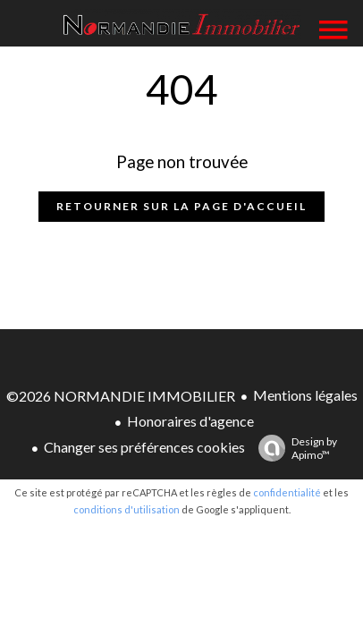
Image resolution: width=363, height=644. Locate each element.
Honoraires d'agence (190, 421)
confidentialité (287, 492)
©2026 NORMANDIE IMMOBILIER (121, 396)
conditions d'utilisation (127, 509)
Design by (293, 448)
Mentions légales (305, 395)
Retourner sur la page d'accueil (181, 206)
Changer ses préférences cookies (144, 447)
